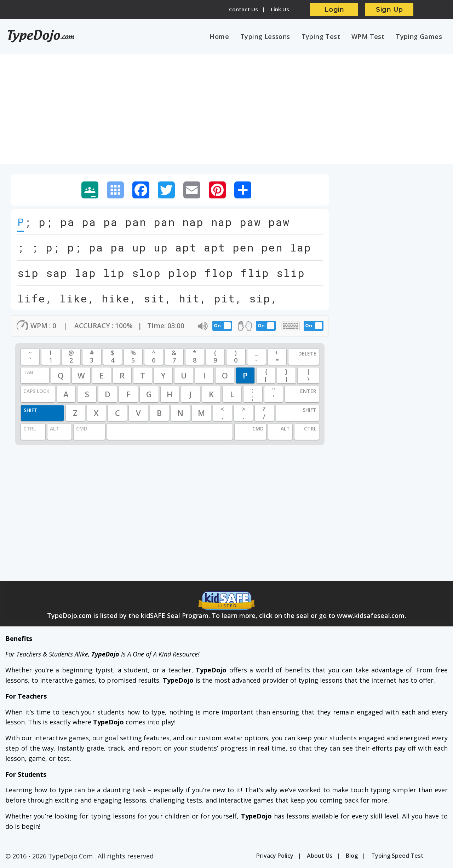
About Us (320, 856)
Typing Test (321, 36)
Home (219, 36)
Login (334, 10)
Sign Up (389, 10)
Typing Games (419, 36)
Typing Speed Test (397, 856)
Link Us (280, 9)
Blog (352, 856)
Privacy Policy (275, 856)
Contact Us (243, 9)
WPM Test (368, 36)
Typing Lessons (265, 36)
